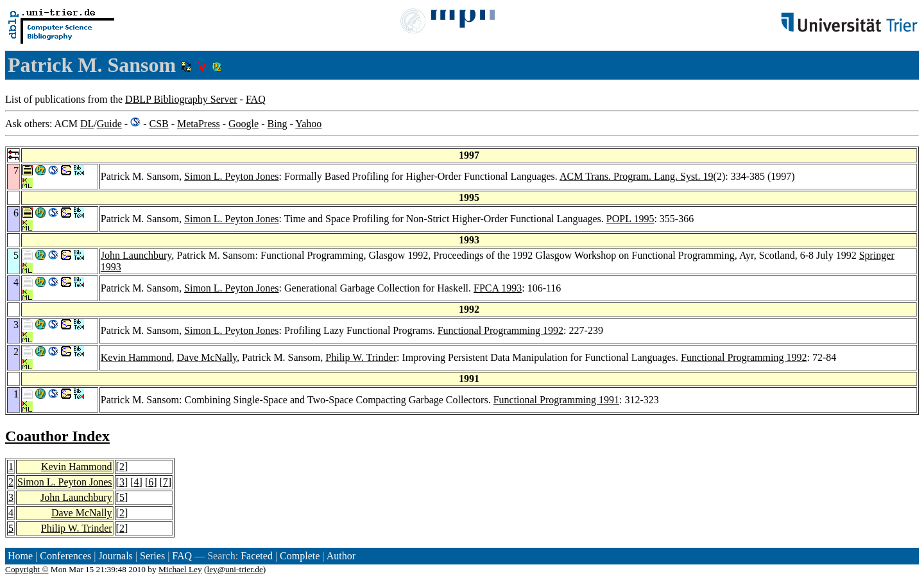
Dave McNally (207, 357)
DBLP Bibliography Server (181, 99)
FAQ (256, 99)
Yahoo (308, 124)
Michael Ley (180, 569)
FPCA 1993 (498, 288)
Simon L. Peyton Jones (232, 176)
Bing (277, 124)
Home (20, 556)
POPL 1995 (630, 219)
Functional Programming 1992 (501, 330)
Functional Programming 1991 (556, 400)
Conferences (65, 556)
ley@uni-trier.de (235, 569)
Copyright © (27, 569)
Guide (109, 124)
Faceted (257, 556)
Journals (115, 556)
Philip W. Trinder (361, 357)
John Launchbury (136, 255)
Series (152, 556)
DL (87, 124)
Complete (300, 556)
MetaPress (199, 124)
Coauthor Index (57, 436)
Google (244, 124)
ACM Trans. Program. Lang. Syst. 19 (637, 176)
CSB (158, 124)
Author (341, 556)
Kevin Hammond (136, 357)
